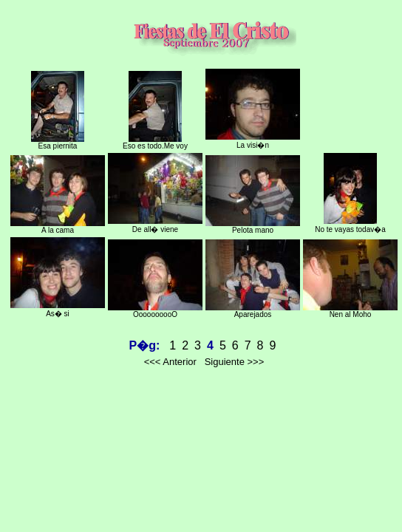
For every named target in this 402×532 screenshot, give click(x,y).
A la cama (58, 227)
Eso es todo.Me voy (155, 143)
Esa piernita (58, 143)
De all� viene (155, 225)
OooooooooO (155, 311)
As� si (58, 310)
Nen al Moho (350, 311)
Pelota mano (253, 227)
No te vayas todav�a (350, 225)
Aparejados (253, 311)
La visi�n (253, 141)
